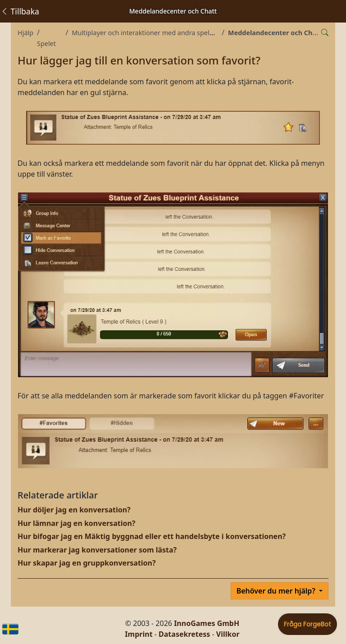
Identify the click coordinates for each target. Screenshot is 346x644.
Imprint (139, 634)
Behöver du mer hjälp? (277, 591)
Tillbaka (20, 11)
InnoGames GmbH (207, 623)
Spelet (46, 43)
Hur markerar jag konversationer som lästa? (97, 550)
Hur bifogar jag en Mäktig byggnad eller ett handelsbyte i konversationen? (152, 536)
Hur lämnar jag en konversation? (76, 523)
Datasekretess (184, 634)
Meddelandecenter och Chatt (275, 33)
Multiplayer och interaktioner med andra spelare (145, 33)
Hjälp (25, 33)
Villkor (228, 634)
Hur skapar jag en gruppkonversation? (87, 563)
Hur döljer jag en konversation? (74, 510)
